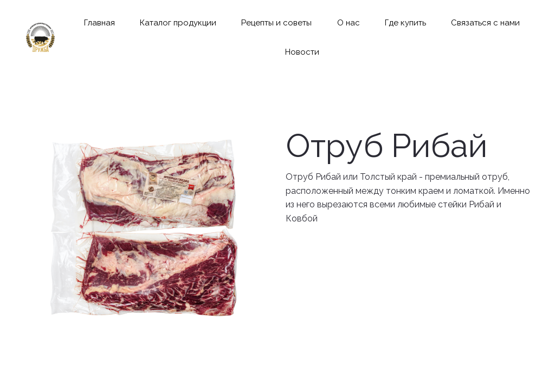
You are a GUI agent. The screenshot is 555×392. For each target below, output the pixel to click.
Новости (302, 52)
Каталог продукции (178, 23)
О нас (349, 23)
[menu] (302, 38)
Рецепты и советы (276, 23)
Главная (99, 23)
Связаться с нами (485, 23)
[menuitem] (99, 23)
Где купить (405, 23)
